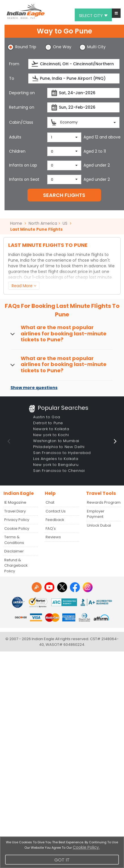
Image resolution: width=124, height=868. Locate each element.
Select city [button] (93, 16)
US (65, 223)
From (14, 64)
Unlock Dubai (99, 525)
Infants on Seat (24, 179)
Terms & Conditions (14, 540)
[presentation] (35, 64)
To (12, 78)
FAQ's (51, 528)
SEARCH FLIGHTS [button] (64, 195)
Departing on (22, 93)
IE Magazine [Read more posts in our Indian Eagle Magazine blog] (15, 502)
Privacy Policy (17, 520)
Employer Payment (96, 514)
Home (18, 223)
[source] (74, 64)
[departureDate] (83, 93)
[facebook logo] (75, 587)
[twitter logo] (62, 587)
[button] (116, 13)
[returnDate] (83, 107)
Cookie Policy (17, 528)
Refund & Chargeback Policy (16, 566)
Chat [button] (50, 502)
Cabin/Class (21, 122)
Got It (62, 860)
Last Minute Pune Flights (36, 229)
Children (17, 151)
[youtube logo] (49, 587)
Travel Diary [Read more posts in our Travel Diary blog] (15, 511)
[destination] (74, 78)
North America (43, 223)
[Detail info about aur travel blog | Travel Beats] (37, 587)
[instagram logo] (88, 587)
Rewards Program (104, 502)
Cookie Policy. (86, 847)
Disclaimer (14, 551)
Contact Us (56, 511)
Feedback (55, 520)
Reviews (53, 537)
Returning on (22, 107)
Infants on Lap (23, 165)
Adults (15, 137)
